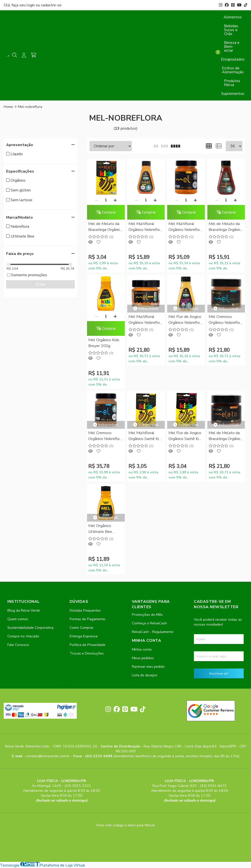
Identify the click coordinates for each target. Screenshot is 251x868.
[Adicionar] (115, 200)
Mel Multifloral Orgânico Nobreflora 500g (186, 227)
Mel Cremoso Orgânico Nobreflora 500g (106, 436)
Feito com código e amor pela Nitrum (126, 825)
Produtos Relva (232, 83)
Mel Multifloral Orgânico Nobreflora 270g (146, 227)
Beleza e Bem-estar (232, 47)
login (31, 5)
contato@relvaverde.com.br (48, 756)
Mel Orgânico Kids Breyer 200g (104, 343)
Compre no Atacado (23, 636)
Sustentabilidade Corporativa (30, 628)
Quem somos (18, 619)
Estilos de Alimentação (233, 70)
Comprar (106, 212)
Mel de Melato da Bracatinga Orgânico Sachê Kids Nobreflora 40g (105, 227)
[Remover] (97, 200)
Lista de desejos (145, 675)
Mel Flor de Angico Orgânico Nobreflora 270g (186, 320)
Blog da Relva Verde (24, 610)
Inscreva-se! (219, 673)
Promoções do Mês (147, 615)
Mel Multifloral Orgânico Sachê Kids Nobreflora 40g (146, 436)
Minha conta (142, 649)
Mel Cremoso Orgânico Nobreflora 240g (226, 320)
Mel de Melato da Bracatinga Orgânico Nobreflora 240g (226, 436)
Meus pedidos (143, 658)
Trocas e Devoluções (87, 653)
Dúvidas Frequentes (85, 610)
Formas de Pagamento (88, 619)
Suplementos (233, 94)
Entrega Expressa (84, 636)
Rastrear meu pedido (148, 667)
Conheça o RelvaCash (149, 623)
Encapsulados (233, 59)
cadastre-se (51, 5)
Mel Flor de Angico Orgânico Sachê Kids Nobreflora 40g (186, 436)
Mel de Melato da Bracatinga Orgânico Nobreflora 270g (226, 227)
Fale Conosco (18, 645)
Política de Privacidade (88, 645)
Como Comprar (82, 628)
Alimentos (233, 17)
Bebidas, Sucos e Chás (231, 30)
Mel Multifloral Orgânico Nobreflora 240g (146, 320)
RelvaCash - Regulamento (153, 632)
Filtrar (40, 284)
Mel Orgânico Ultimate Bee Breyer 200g (100, 529)
